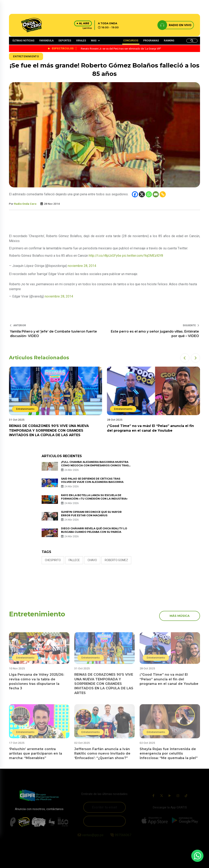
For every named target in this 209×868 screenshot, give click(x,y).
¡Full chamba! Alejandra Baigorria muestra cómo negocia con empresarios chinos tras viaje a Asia (95, 465)
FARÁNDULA (47, 41)
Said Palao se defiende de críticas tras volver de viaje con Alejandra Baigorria (92, 480)
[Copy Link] (163, 194)
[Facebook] (135, 194)
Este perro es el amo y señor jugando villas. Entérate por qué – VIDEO (155, 334)
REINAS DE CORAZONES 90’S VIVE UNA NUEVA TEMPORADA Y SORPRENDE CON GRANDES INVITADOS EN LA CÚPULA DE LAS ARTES (49, 430)
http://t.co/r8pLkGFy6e (105, 256)
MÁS (94, 41)
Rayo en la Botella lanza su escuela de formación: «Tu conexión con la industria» (94, 497)
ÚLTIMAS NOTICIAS (23, 41)
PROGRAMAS (151, 41)
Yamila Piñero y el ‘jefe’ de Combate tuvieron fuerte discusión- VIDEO (53, 334)
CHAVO (92, 560)
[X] (142, 194)
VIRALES (81, 41)
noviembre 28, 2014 (82, 266)
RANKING (169, 41)
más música (180, 616)
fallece (74, 560)
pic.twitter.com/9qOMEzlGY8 (143, 256)
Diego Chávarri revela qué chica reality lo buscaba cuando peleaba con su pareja (94, 530)
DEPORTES (65, 41)
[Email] (156, 194)
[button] (185, 358)
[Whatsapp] (149, 194)
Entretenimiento (26, 56)
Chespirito (53, 560)
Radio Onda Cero (25, 204)
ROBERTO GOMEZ (116, 560)
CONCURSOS (131, 41)
